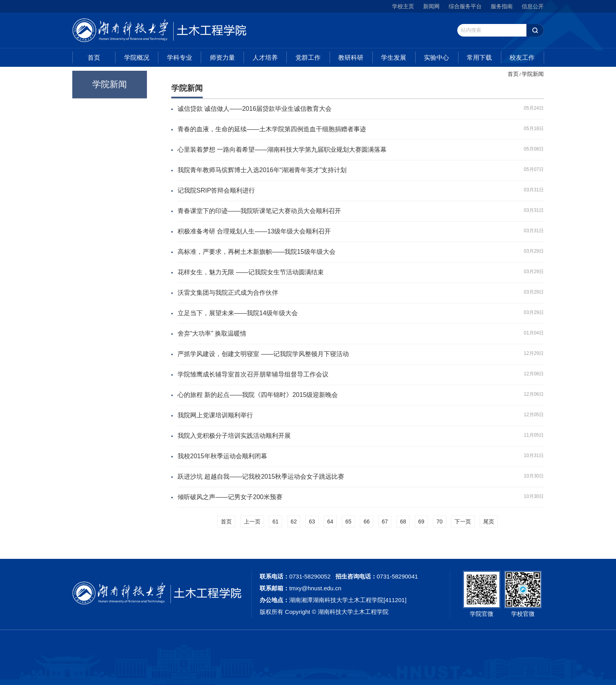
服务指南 (502, 6)
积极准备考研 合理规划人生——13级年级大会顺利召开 (254, 231)
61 (275, 522)
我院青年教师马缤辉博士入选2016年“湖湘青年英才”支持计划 (262, 170)
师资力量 (222, 58)
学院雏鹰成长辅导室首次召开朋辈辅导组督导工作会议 (253, 374)
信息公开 (533, 6)
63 (312, 522)
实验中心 (436, 58)
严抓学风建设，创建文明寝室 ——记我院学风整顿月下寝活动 (263, 354)
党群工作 (308, 58)
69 (422, 522)
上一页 (252, 522)
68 (403, 522)
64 (330, 522)
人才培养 (265, 58)
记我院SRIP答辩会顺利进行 (216, 190)
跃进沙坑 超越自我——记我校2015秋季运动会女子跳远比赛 (261, 477)
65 (348, 522)
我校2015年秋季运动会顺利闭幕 (222, 456)
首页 (94, 58)
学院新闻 (533, 74)
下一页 (463, 522)
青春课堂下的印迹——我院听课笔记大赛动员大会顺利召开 (259, 211)
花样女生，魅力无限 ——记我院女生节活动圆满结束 (251, 272)
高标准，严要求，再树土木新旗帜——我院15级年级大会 (257, 252)
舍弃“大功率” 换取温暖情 (212, 333)
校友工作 (522, 58)
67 (385, 522)
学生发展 (394, 58)
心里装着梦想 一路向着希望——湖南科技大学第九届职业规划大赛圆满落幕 (282, 150)
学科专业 (180, 58)
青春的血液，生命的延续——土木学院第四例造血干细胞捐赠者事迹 (272, 129)
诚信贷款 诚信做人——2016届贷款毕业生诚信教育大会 (255, 109)
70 (440, 522)
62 (294, 522)
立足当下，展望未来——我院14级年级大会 (238, 313)
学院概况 (137, 58)
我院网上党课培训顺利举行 (215, 415)
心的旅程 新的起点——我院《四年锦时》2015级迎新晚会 (258, 395)
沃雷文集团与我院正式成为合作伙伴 (228, 293)
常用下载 (479, 58)
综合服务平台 (465, 6)
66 (367, 522)
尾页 (489, 522)
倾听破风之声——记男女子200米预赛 (230, 497)
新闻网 (431, 6)
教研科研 (351, 58)
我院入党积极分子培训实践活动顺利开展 (234, 436)
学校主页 (403, 6)
